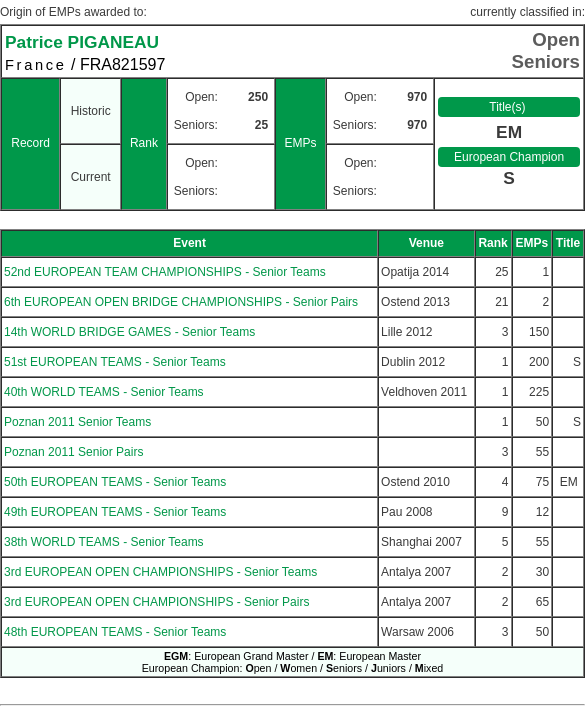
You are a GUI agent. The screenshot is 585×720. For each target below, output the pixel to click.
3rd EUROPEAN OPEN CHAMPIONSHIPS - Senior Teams (160, 572)
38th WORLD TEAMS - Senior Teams (104, 542)
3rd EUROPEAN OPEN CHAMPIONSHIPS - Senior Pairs (156, 602)
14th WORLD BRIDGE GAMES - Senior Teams (129, 332)
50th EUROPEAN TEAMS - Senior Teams (115, 482)
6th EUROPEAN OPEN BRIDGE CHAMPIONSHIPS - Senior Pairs (181, 302)
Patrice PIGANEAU (82, 42)
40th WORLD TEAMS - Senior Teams (104, 392)
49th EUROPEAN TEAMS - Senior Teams (115, 512)
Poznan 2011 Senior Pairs (73, 452)
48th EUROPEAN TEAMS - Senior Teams (115, 632)
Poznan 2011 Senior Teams (77, 422)
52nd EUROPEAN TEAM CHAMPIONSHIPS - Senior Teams (165, 272)
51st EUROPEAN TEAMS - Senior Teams (115, 362)
